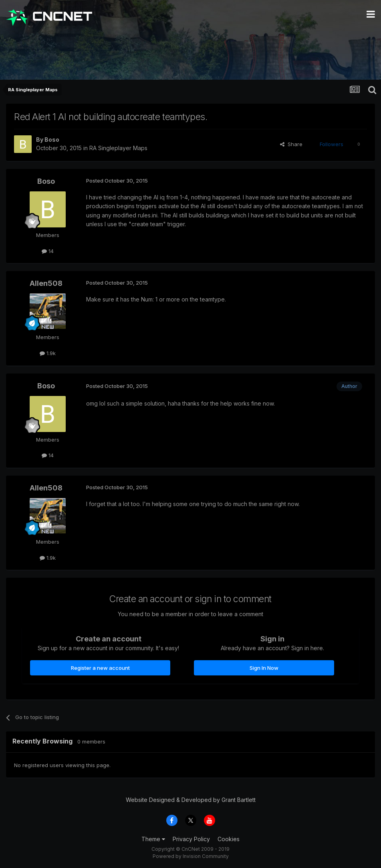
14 (48, 251)
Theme (153, 839)
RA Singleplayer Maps (118, 148)
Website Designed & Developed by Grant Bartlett (191, 800)
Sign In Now (264, 668)
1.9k (48, 353)
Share (291, 144)
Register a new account (100, 668)
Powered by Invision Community (191, 856)
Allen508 (46, 283)
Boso (52, 140)
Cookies (229, 839)
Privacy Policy (191, 839)
